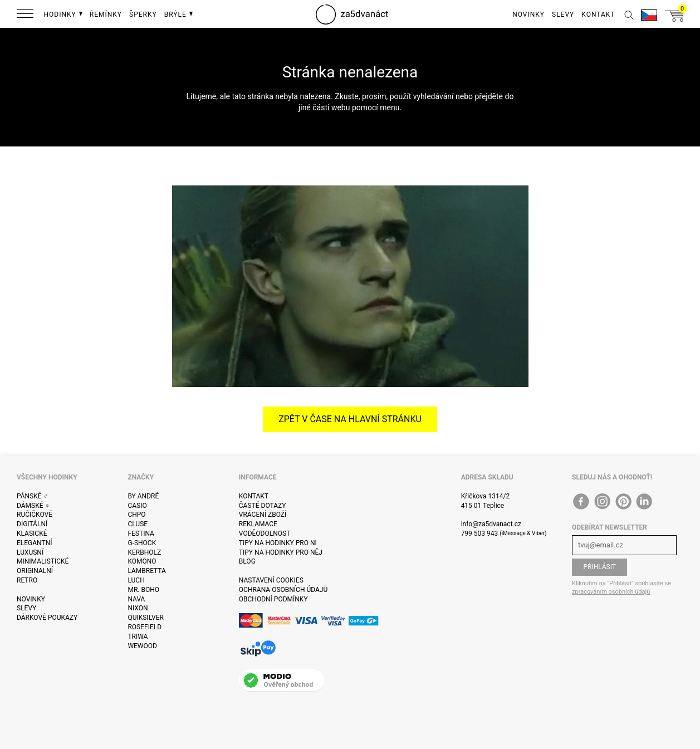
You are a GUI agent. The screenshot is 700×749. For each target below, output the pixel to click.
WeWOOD (142, 646)
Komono (142, 561)
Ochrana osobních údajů (283, 590)
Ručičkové (35, 515)
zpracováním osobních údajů (611, 592)
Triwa (138, 637)
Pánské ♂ (33, 496)
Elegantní (34, 543)
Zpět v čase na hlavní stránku (350, 419)
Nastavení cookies (271, 580)
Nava (136, 599)
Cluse (138, 524)
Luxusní (30, 552)
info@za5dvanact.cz (491, 524)
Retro (27, 580)
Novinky (31, 599)
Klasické (32, 533)
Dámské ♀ (33, 506)
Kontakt (254, 496)
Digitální (32, 524)
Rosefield (145, 627)
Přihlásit (599, 567)
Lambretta (146, 571)
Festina (141, 533)
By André (143, 496)
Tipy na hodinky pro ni (278, 543)
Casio (137, 506)
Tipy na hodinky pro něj (281, 552)
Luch (136, 580)
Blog (247, 561)
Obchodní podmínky (273, 599)
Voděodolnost (265, 533)
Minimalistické (43, 561)
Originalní (35, 571)
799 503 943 (480, 533)
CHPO (136, 515)
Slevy (26, 608)
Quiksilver (146, 618)
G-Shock (142, 543)
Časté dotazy (263, 506)
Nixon (138, 608)
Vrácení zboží (263, 515)
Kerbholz (144, 552)
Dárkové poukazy (47, 618)
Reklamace (258, 524)
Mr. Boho (143, 590)
